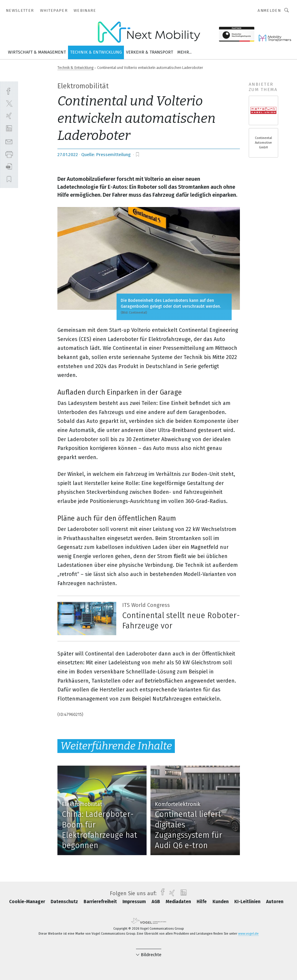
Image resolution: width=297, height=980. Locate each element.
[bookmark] (137, 155)
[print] (9, 154)
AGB (156, 902)
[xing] (9, 116)
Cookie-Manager (28, 902)
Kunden (221, 902)
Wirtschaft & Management (37, 52)
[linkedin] (9, 129)
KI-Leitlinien (248, 902)
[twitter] (9, 103)
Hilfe (202, 902)
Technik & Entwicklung (96, 52)
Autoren (275, 902)
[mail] (9, 141)
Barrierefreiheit (101, 902)
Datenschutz (65, 902)
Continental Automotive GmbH (263, 143)
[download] (9, 167)
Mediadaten (179, 902)
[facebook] (9, 91)
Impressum (135, 902)
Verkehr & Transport (150, 52)
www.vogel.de (248, 934)
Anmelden (269, 10)
